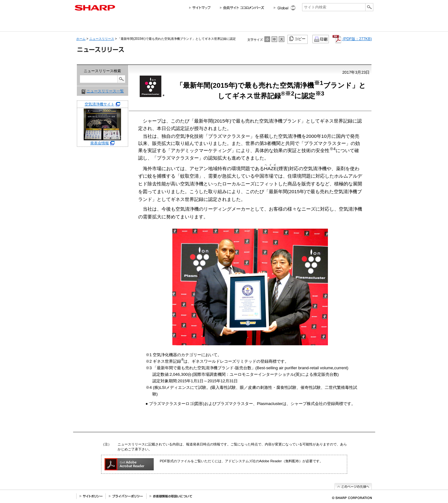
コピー (298, 39)
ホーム (81, 39)
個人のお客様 (130, 24)
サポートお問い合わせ (356, 24)
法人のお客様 (187, 24)
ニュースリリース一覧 (105, 91)
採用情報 (289, 24)
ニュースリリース (320, 24)
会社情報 (88, 24)
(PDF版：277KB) (352, 39)
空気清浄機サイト (100, 104)
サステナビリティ (261, 24)
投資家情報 (230, 24)
